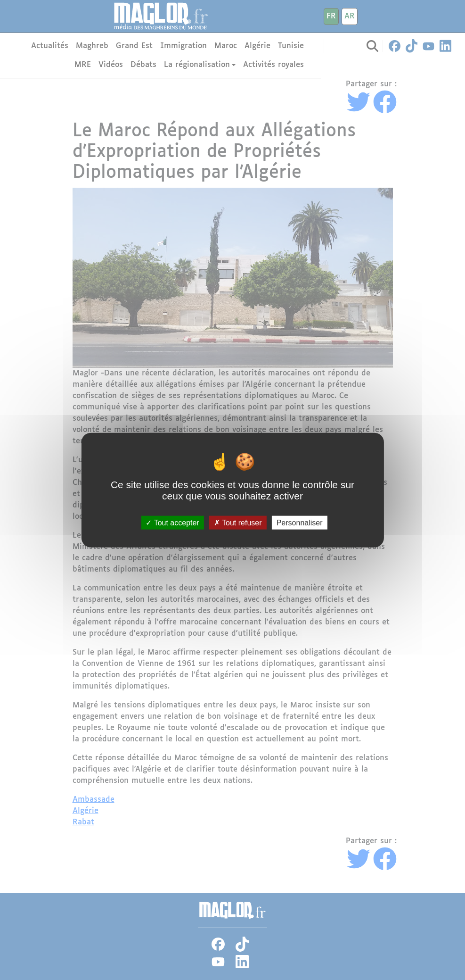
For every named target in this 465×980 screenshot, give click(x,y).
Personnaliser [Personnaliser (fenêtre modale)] (300, 522)
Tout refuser (238, 522)
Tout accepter (172, 522)
